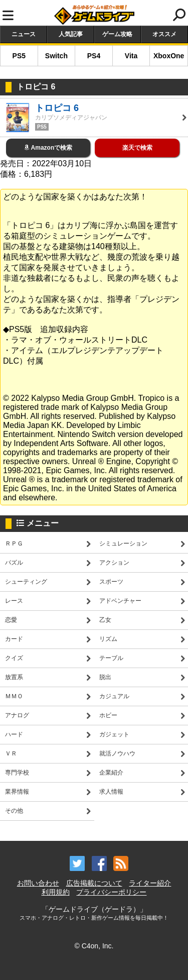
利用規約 (56, 892)
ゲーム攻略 (117, 34)
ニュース (24, 34)
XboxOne (169, 56)
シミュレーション (123, 543)
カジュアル (114, 696)
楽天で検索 (137, 148)
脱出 (105, 677)
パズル (14, 563)
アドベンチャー (120, 601)
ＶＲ (11, 753)
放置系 (14, 677)
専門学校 (17, 773)
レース (14, 601)
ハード (14, 734)
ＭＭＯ (14, 696)
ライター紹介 (150, 883)
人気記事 (71, 34)
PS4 (94, 56)
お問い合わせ (38, 883)
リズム (108, 639)
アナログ (17, 715)
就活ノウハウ (117, 753)
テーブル (111, 658)
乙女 (105, 620)
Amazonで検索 (48, 148)
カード (14, 639)
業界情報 (17, 792)
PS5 (19, 56)
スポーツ (111, 582)
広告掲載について (94, 883)
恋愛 (11, 620)
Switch (56, 56)
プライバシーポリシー (111, 892)
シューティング (26, 582)
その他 (14, 811)
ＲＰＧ (14, 543)
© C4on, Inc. (94, 946)
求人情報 (111, 792)
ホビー (108, 715)
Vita (131, 56)
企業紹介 (111, 773)
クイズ (14, 658)
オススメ (164, 34)
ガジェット (114, 734)
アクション (114, 563)
